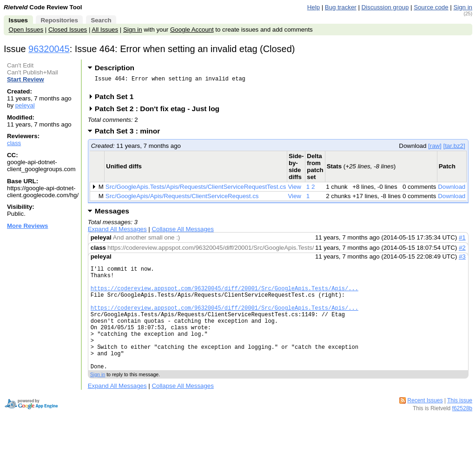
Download (452, 190)
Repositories (59, 20)
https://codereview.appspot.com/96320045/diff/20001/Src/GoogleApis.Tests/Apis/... (225, 296)
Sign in (463, 7)
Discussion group (385, 7)
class (14, 143)
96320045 (49, 49)
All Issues (105, 30)
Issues (18, 20)
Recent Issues (425, 426)
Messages (112, 214)
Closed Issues (68, 30)
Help (314, 7)
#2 (462, 250)
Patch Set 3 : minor (131, 134)
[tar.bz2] (454, 149)
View (294, 190)
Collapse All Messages (182, 232)
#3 (462, 259)
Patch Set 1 (117, 99)
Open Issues (26, 30)
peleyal (25, 105)
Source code (431, 7)
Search (101, 20)
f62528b (462, 433)
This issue (460, 426)
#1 (462, 240)
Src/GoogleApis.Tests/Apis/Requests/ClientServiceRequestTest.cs (196, 190)
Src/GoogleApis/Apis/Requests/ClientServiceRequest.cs (182, 199)
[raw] (435, 149)
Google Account (192, 30)
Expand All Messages (117, 232)
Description (115, 68)
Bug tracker (341, 7)
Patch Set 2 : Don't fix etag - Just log (160, 111)
